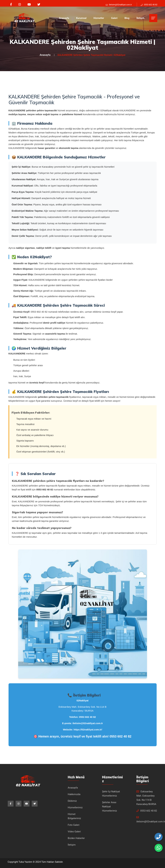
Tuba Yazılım (26, 862)
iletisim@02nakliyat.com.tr (88, 723)
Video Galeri (74, 832)
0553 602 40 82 (87, 717)
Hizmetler (99, 18)
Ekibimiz (72, 801)
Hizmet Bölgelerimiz (74, 816)
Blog (127, 18)
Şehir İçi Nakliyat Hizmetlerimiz (111, 794)
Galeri (114, 18)
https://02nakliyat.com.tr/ (88, 730)
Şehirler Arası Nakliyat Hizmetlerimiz (109, 807)
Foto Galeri (74, 825)
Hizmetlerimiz (75, 808)
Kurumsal (81, 18)
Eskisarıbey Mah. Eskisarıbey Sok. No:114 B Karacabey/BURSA (146, 798)
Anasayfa (64, 18)
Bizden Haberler (76, 838)
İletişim (141, 18)
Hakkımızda (74, 794)
